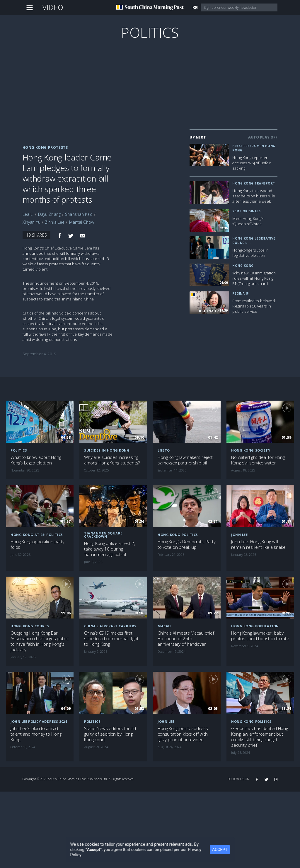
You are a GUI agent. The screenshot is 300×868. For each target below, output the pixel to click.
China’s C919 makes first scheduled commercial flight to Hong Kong (111, 639)
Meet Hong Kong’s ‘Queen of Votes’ (248, 221)
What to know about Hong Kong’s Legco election (36, 460)
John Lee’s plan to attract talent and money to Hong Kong (36, 734)
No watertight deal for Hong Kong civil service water (258, 460)
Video (53, 7)
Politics (150, 32)
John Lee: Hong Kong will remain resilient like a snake (258, 544)
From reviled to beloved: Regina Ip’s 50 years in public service (254, 306)
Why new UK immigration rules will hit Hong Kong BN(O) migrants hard (254, 278)
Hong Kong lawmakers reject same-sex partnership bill (185, 460)
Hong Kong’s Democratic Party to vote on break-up (187, 544)
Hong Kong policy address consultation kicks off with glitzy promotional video (183, 734)
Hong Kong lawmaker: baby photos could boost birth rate (260, 636)
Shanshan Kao (79, 214)
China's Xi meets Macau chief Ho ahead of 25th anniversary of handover (186, 639)
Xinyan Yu (31, 222)
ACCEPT (224, 850)
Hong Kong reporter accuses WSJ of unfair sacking (252, 163)
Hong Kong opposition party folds (37, 544)
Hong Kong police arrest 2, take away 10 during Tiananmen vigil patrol (110, 549)
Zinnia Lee (55, 222)
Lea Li (28, 214)
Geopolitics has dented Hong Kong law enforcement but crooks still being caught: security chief (260, 737)
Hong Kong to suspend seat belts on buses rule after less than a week (254, 196)
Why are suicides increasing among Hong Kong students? (112, 460)
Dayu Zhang (49, 214)
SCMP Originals (246, 211)
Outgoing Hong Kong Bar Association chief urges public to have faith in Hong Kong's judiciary (40, 641)
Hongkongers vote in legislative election (250, 253)
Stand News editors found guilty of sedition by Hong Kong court (110, 734)
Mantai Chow (82, 222)
